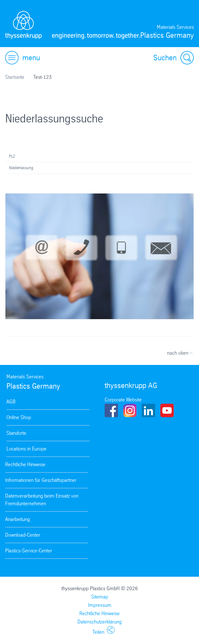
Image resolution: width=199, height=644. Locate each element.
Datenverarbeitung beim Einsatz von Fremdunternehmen (42, 500)
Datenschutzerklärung (99, 622)
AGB (11, 402)
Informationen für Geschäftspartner (41, 480)
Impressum (100, 605)
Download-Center (23, 535)
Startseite (15, 77)
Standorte (16, 433)
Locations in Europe (26, 449)
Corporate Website (123, 400)
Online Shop (19, 417)
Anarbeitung (17, 519)
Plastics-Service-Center (29, 551)
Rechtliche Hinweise (25, 464)
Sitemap (100, 597)
